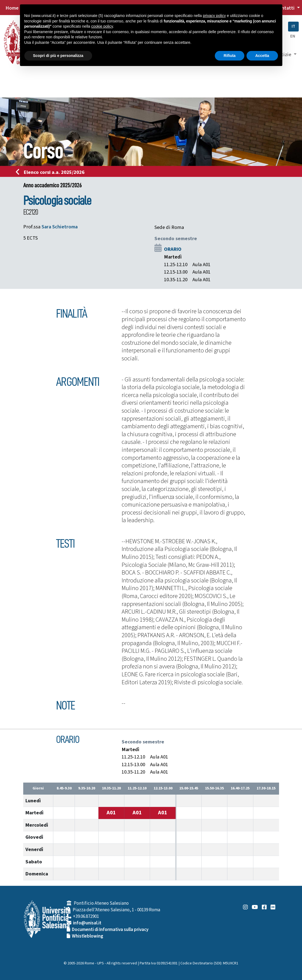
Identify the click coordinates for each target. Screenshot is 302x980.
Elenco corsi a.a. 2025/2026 (52, 172)
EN (293, 36)
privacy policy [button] (214, 16)
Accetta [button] (262, 56)
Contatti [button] (286, 8)
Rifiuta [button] (230, 56)
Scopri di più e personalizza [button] (58, 56)
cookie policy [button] (102, 26)
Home (12, 8)
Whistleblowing (88, 936)
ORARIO (173, 249)
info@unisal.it (87, 923)
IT (293, 26)
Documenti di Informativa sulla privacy (110, 930)
